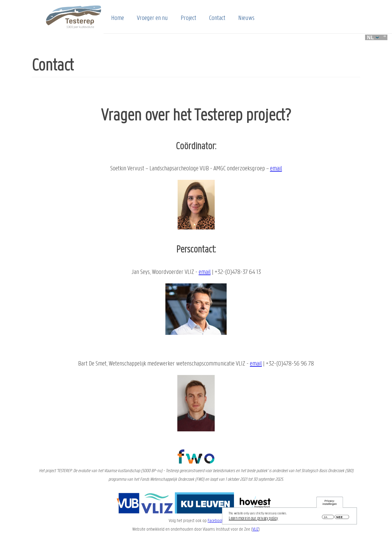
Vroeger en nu (152, 18)
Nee (339, 518)
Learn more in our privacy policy (253, 519)
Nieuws (246, 18)
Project (188, 18)
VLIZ (255, 529)
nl (373, 38)
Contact (217, 18)
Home (118, 18)
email (276, 169)
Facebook (215, 521)
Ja (326, 518)
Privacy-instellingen (330, 504)
